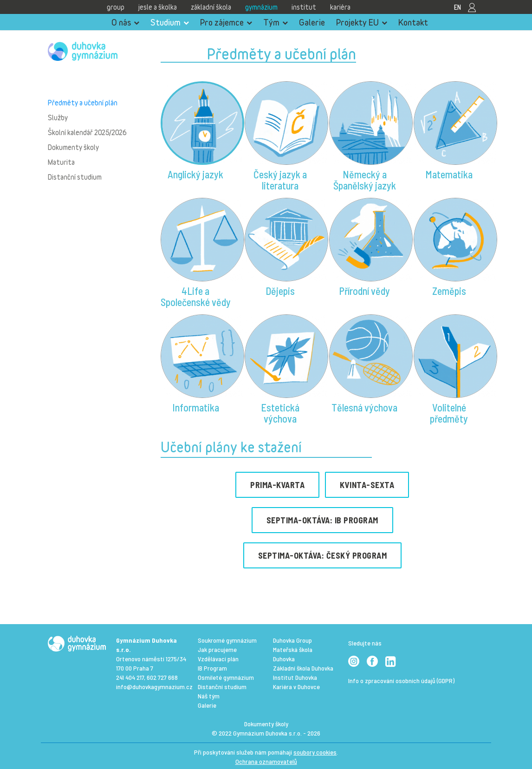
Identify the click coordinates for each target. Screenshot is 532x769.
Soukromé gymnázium (227, 640)
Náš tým (209, 696)
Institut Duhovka (295, 677)
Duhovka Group (292, 640)
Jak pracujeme (217, 649)
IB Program (212, 668)
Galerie (312, 22)
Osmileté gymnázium (226, 677)
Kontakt (413, 22)
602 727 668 (162, 677)
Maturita (61, 162)
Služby (58, 117)
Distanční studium (75, 177)
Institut (304, 7)
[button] (196, 137)
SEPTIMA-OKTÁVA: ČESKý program (323, 555)
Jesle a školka (158, 7)
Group (116, 7)
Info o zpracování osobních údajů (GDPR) (401, 681)
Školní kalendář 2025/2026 (87, 132)
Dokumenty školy (73, 147)
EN (457, 7)
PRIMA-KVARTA (277, 485)
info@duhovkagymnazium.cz (154, 687)
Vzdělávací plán (218, 659)
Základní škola (211, 7)
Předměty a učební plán (83, 103)
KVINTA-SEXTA (367, 485)
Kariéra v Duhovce (296, 687)
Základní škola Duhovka (303, 668)
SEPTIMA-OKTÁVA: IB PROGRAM (322, 520)
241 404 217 (130, 677)
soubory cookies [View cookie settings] (315, 752)
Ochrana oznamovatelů (266, 761)
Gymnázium (261, 7)
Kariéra (340, 7)
